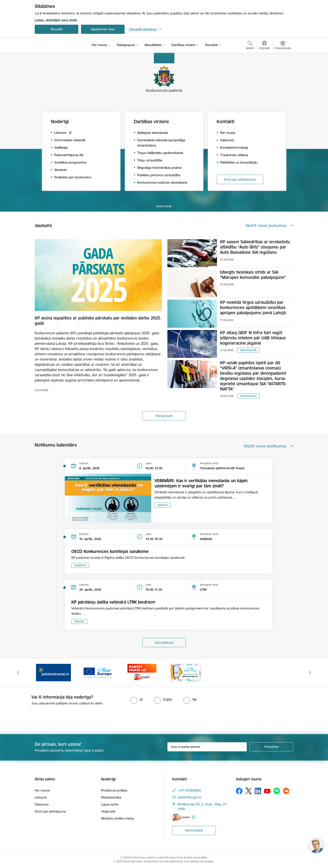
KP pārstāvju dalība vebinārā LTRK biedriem (113, 602)
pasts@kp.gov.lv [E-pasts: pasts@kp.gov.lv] (189, 797)
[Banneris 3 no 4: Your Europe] (98, 672)
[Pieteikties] (271, 747)
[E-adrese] (181, 817)
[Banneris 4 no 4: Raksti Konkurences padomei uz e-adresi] (142, 672)
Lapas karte (110, 804)
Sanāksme (80, 565)
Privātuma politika (114, 790)
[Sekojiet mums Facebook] (239, 791)
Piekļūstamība (111, 797)
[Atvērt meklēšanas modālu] (250, 46)
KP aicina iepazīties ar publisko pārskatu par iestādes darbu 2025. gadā (98, 321)
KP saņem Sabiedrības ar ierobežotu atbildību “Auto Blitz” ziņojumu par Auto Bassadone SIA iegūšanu (255, 247)
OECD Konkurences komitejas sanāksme (110, 551)
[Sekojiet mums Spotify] (277, 791)
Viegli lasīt (108, 811)
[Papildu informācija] (193, 817)
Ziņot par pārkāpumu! (240, 179)
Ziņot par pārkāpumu (51, 811)
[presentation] (36, 718)
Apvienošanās (248, 350)
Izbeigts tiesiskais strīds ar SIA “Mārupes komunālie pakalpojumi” (253, 275)
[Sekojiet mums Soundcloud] (286, 791)
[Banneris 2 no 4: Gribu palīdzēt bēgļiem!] (53, 672)
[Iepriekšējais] (18, 673)
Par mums (42, 790)
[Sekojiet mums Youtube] (267, 791)
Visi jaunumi (164, 416)
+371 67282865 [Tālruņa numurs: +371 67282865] (189, 790)
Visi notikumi (164, 643)
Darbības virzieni (151, 122)
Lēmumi (41, 797)
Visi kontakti (194, 830)
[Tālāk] (310, 673)
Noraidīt (57, 29)
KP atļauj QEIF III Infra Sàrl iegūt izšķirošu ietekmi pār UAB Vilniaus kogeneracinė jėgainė (253, 338)
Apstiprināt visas (103, 29)
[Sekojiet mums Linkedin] (258, 791)
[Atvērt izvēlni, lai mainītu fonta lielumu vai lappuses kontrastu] (283, 46)
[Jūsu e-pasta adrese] (207, 747)
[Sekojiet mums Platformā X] (249, 791)
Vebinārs (163, 505)
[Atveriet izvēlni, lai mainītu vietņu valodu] (264, 46)
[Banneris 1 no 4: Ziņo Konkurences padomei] (186, 672)
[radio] (136, 699)
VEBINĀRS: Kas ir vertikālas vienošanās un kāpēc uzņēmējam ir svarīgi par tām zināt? (201, 483)
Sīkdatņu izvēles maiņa (118, 818)
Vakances (42, 804)
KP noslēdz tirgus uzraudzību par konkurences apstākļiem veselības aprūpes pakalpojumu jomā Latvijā (253, 307)
